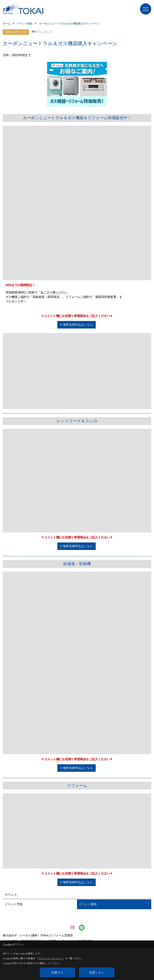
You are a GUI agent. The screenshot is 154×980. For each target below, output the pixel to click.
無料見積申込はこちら (78, 325)
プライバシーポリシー (50, 958)
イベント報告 (88, 904)
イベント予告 (14, 904)
